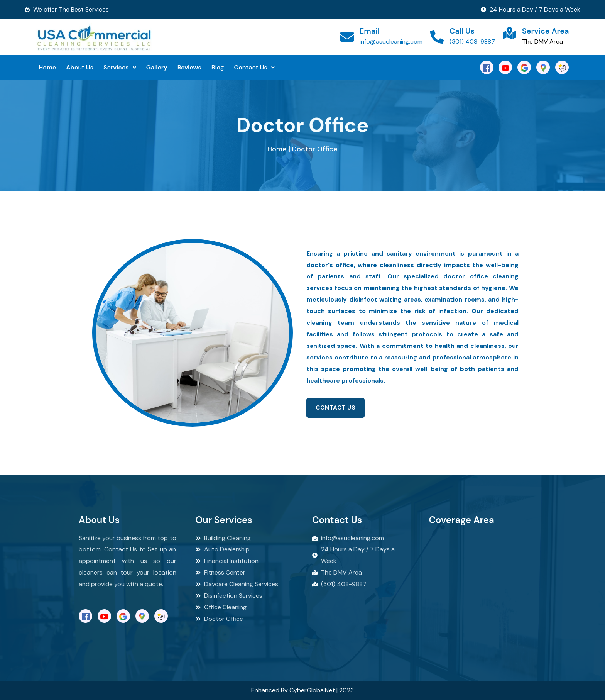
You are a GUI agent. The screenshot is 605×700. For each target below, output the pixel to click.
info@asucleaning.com (391, 42)
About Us (80, 67)
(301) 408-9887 (472, 42)
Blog (218, 67)
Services (120, 67)
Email (370, 31)
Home (47, 67)
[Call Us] (437, 37)
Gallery (157, 67)
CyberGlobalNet (312, 690)
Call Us (462, 31)
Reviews (189, 67)
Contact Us (254, 67)
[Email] (347, 37)
